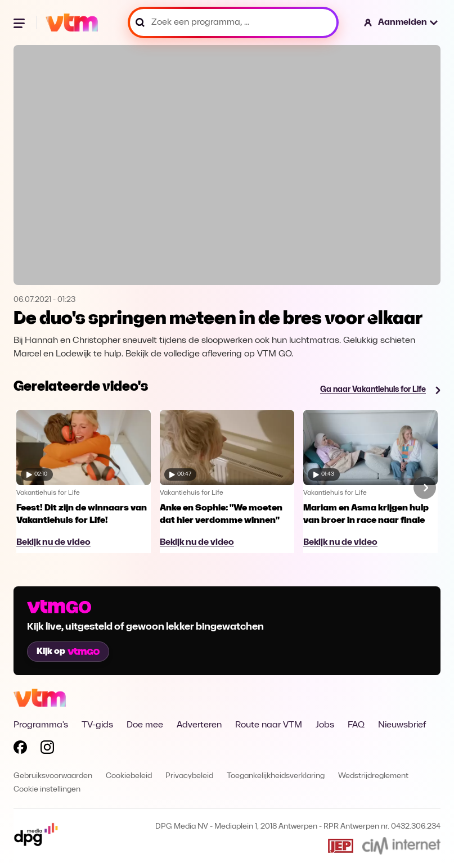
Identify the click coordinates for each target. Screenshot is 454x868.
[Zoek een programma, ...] (233, 22)
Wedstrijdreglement (373, 776)
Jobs (325, 725)
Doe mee (145, 725)
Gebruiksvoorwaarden (53, 776)
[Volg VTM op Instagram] (47, 749)
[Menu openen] (20, 22)
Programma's (41, 725)
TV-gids (97, 725)
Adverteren (199, 725)
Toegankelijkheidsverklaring (276, 776)
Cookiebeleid (129, 776)
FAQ (356, 725)
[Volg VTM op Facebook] (20, 749)
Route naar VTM (269, 725)
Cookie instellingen (47, 790)
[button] (401, 22)
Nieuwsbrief (402, 725)
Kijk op (68, 652)
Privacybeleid (189, 776)
